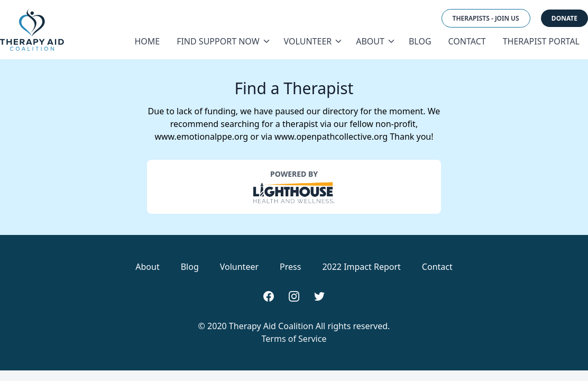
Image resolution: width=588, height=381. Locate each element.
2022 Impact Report (361, 267)
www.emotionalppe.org (201, 137)
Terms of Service (294, 339)
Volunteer (312, 41)
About (374, 41)
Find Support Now (222, 41)
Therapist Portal (541, 41)
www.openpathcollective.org (331, 137)
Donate (564, 18)
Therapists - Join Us (486, 18)
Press (290, 267)
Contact (467, 41)
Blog (420, 41)
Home (147, 41)
